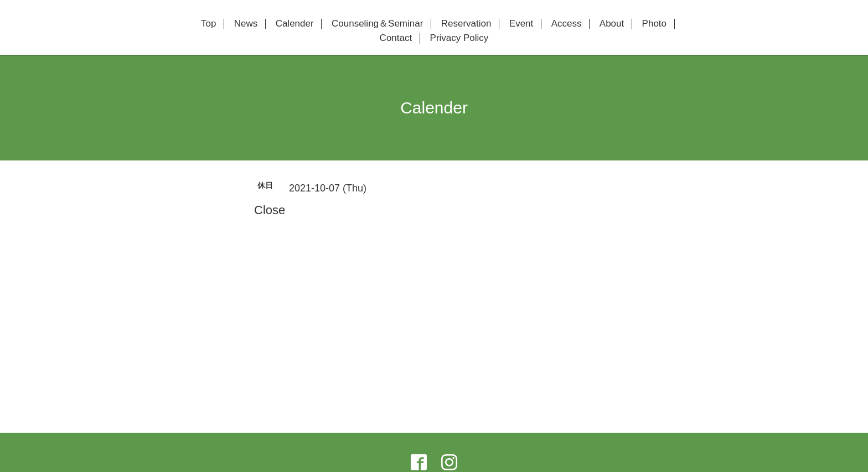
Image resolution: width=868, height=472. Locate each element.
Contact (396, 38)
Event (521, 24)
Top (208, 24)
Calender (295, 24)
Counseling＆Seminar (377, 24)
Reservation (466, 24)
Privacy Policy (459, 38)
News (246, 24)
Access (567, 24)
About (612, 24)
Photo (654, 24)
